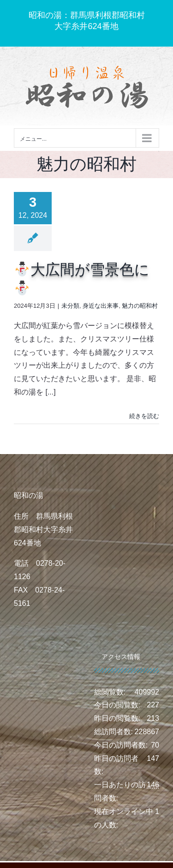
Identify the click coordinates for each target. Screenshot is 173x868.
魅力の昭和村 (140, 306)
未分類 (70, 306)
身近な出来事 (101, 306)
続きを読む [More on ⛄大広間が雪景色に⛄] (144, 416)
